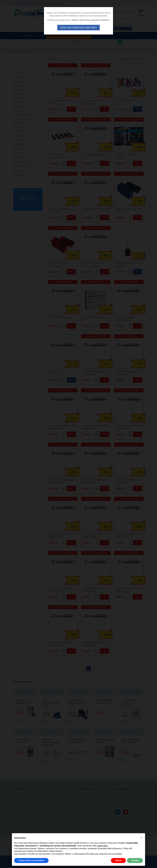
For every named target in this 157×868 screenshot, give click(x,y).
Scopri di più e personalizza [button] (31, 860)
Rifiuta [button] (118, 860)
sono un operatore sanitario (78, 28)
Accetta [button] (135, 860)
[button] (141, 838)
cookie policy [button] (102, 846)
